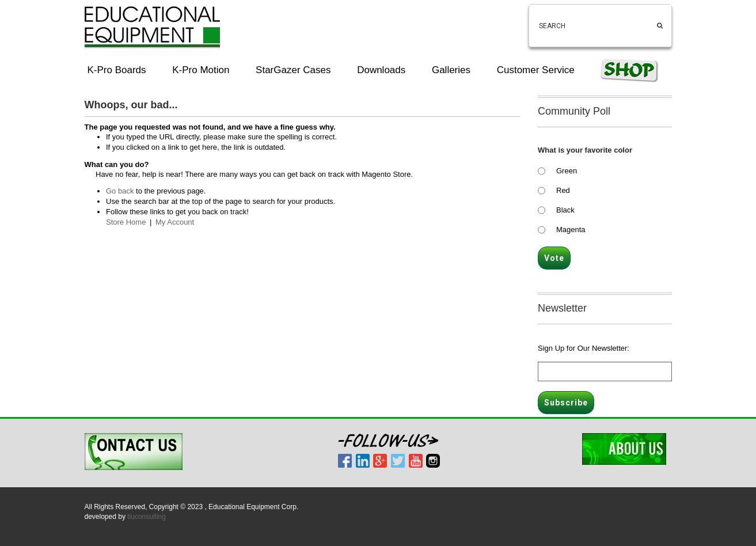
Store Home (126, 222)
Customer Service (536, 70)
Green (567, 171)
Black (565, 210)
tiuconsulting (147, 517)
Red (563, 190)
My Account (175, 222)
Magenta (571, 230)
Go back (120, 191)
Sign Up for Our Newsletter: (584, 348)
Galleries (451, 70)
